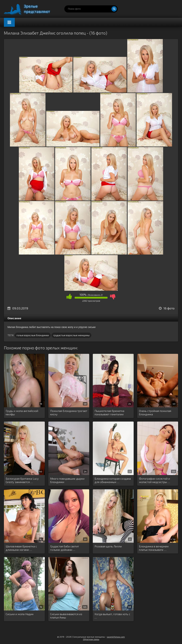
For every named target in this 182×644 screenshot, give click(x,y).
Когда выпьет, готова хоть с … (112, 616)
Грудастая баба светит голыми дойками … (65, 548)
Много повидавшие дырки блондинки (67, 480)
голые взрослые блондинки (33, 335)
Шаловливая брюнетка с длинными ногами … (21, 548)
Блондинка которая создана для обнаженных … (113, 480)
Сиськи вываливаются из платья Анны (66, 616)
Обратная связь (91, 639)
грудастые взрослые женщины (71, 335)
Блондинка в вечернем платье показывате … (154, 548)
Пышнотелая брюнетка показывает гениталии (109, 412)
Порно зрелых (31, 9)
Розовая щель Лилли (108, 546)
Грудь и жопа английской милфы (22, 412)
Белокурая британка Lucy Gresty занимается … (22, 480)
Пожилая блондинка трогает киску (69, 412)
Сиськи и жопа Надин (20, 614)
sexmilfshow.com (116, 637)
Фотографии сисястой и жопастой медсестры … (154, 480)
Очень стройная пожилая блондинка (155, 412)
